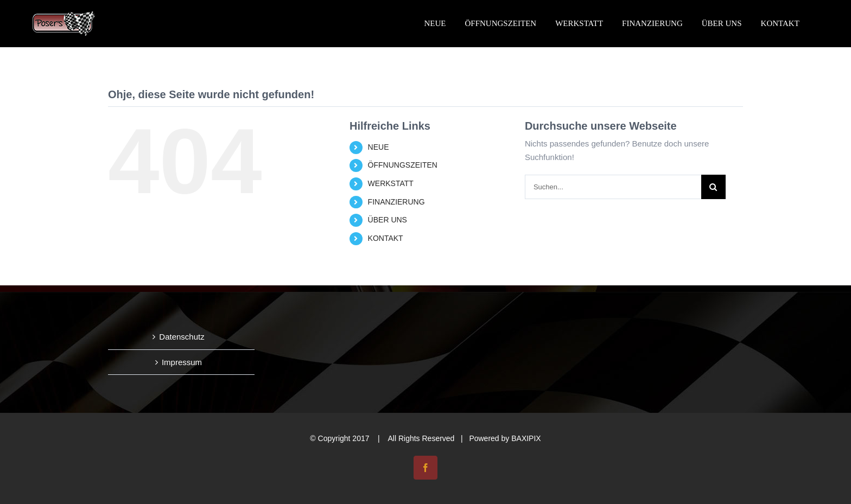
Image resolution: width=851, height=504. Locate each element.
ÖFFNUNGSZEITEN (403, 165)
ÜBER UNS (388, 220)
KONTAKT (386, 238)
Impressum (182, 362)
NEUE (379, 147)
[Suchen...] (613, 187)
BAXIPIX (526, 438)
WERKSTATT (391, 183)
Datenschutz (182, 337)
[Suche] (713, 187)
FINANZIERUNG (396, 202)
